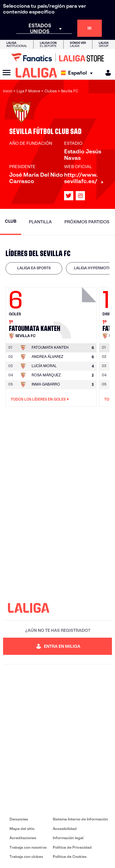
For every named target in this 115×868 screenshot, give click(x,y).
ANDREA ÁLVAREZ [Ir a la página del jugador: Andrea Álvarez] (47, 357)
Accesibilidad (65, 829)
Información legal (68, 838)
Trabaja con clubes (26, 856)
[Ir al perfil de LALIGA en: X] (69, 196)
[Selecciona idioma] (78, 73)
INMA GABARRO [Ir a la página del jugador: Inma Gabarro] (46, 384)
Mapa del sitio (22, 829)
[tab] (34, 268)
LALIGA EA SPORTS (34, 268)
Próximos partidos (87, 222)
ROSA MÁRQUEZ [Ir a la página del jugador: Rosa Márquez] (46, 375)
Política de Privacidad (72, 847)
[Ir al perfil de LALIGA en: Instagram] (80, 196)
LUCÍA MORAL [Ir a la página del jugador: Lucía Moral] (44, 366)
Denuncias (19, 819)
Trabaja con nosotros (28, 847)
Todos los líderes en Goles (40, 399)
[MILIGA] (106, 73)
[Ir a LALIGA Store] (57, 57)
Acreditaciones (23, 838)
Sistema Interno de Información (80, 819)
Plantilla (40, 222)
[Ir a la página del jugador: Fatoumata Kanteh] (76, 311)
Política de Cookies (70, 856)
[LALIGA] (36, 73)
